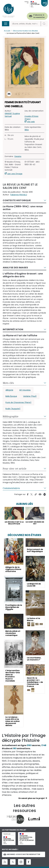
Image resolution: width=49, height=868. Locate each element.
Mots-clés (8, 383)
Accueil (7, 31)
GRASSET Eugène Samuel (12, 115)
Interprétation (13, 329)
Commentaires (11, 488)
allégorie (9, 390)
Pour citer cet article (15, 469)
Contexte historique (17, 200)
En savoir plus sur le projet (32, 798)
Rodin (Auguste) (13, 409)
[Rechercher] (26, 24)
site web (31, 122)
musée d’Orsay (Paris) (31, 118)
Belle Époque (11, 396)
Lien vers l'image (15, 174)
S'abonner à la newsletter (39, 16)
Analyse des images (15, 267)
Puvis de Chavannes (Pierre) (18, 402)
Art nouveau (25, 390)
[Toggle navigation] (6, 24)
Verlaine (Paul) (30, 396)
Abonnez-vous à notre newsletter (22, 854)
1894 (27, 130)
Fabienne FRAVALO (19, 195)
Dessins (18, 156)
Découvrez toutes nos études (25, 31)
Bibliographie (11, 416)
